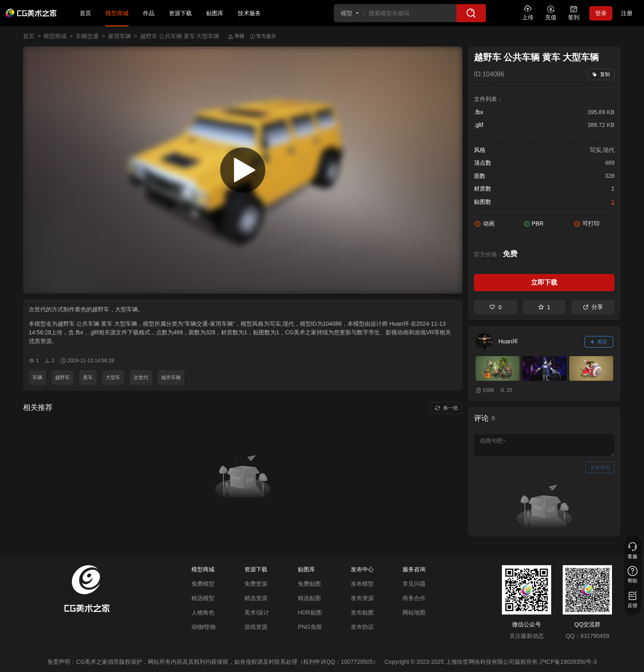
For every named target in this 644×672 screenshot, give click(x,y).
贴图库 (215, 13)
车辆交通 (87, 36)
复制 (601, 74)
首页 (85, 13)
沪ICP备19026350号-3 (568, 662)
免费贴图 (309, 584)
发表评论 (600, 467)
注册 (627, 13)
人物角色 (203, 612)
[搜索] (471, 13)
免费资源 (256, 584)
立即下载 (544, 282)
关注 (599, 342)
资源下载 (180, 13)
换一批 (446, 408)
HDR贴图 (310, 612)
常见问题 (414, 584)
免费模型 (203, 584)
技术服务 (249, 13)
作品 (149, 13)
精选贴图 (309, 598)
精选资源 (256, 598)
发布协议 (362, 627)
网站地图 (414, 612)
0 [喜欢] (495, 307)
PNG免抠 (310, 627)
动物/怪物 (204, 627)
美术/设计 (257, 612)
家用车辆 (120, 36)
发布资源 (362, 598)
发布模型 (362, 584)
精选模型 (203, 598)
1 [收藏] (544, 307)
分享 (593, 307)
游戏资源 (256, 627)
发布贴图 (362, 612)
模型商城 (117, 13)
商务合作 (414, 598)
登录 (601, 13)
